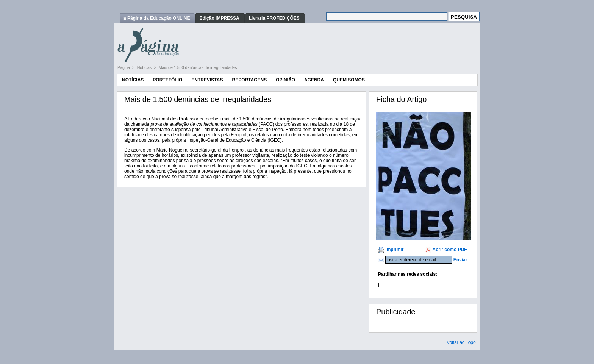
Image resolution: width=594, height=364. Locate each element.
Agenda (314, 80)
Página (124, 67)
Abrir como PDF (449, 250)
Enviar (460, 260)
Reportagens (249, 80)
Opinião (285, 80)
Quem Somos (349, 80)
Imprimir (394, 250)
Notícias (145, 67)
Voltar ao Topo (461, 342)
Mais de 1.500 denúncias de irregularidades (198, 67)
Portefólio (167, 80)
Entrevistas (207, 80)
